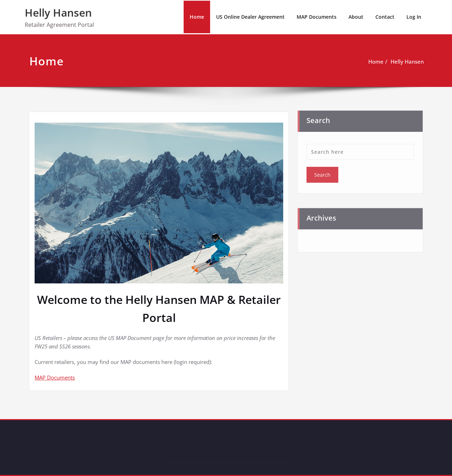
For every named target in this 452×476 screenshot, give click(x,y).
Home (197, 17)
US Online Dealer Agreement (250, 17)
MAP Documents (317, 17)
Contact (385, 17)
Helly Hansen (58, 13)
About (356, 17)
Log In (414, 17)
